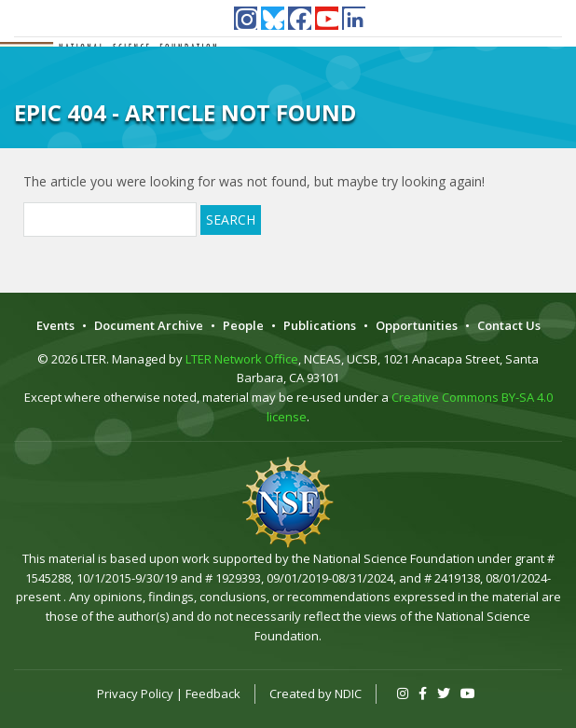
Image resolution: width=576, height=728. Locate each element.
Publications (320, 325)
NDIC (348, 694)
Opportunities (417, 325)
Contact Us (509, 325)
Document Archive (149, 325)
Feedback (213, 694)
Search (231, 220)
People (243, 325)
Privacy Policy (135, 694)
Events (55, 325)
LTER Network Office (242, 359)
